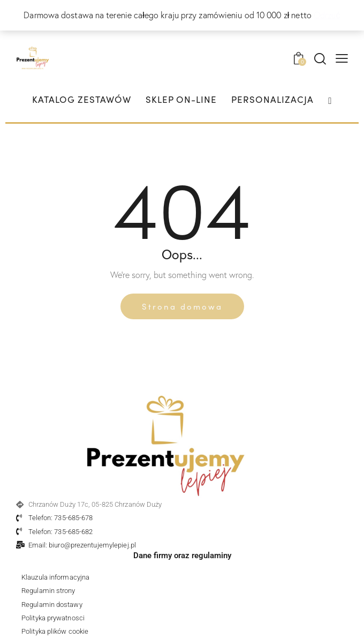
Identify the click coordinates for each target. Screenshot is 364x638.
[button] (342, 58)
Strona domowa (182, 306)
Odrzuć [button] (327, 15)
